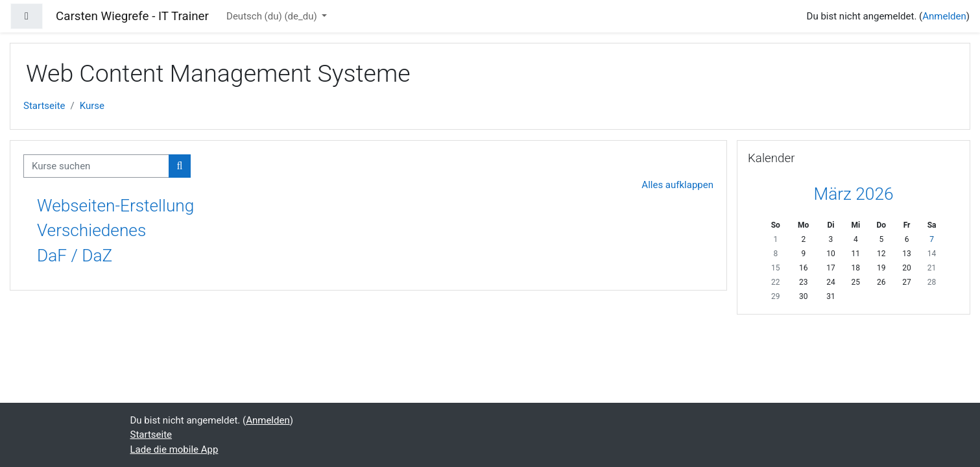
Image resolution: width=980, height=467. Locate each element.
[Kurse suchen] (96, 166)
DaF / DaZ (75, 256)
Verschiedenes (91, 230)
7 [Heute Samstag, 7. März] (932, 239)
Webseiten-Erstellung (115, 206)
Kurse (92, 106)
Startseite (44, 106)
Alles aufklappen (677, 185)
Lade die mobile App (174, 449)
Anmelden (944, 16)
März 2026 (853, 194)
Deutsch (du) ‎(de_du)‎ (273, 16)
